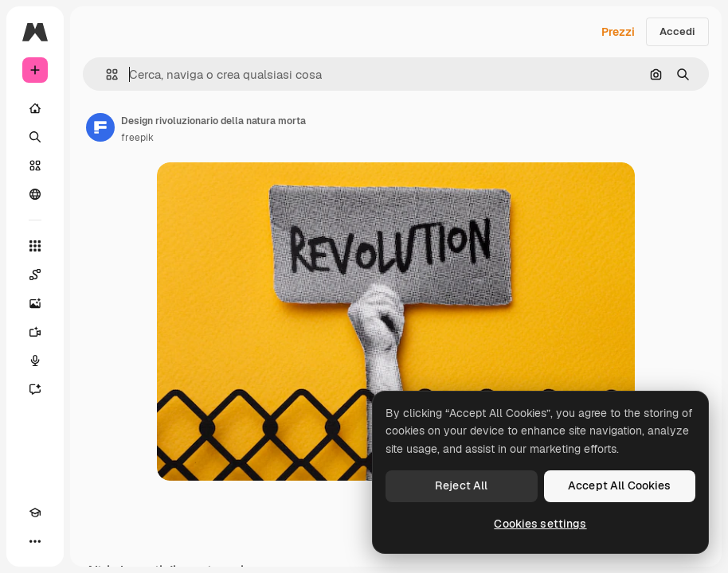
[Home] (35, 108)
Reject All (461, 485)
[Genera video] (35, 332)
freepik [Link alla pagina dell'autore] (137, 138)
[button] (106, 74)
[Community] (35, 194)
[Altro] (35, 541)
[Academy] (35, 513)
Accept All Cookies (620, 485)
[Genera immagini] (35, 303)
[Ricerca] (35, 137)
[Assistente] (35, 389)
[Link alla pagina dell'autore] (100, 127)
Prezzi (618, 32)
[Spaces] (35, 275)
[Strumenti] (35, 246)
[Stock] (35, 166)
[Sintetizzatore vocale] (35, 361)
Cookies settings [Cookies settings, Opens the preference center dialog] (540, 524)
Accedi (677, 31)
